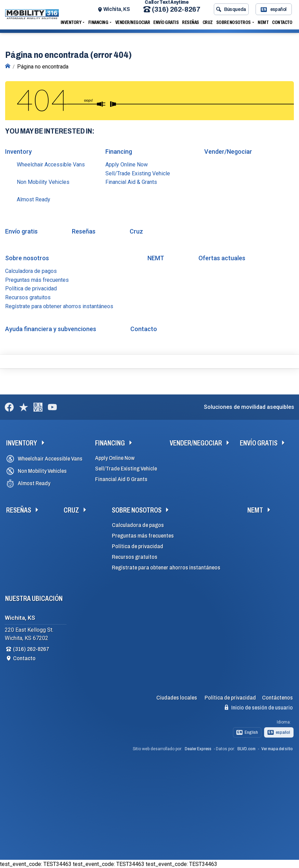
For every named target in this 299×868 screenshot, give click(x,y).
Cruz (209, 24)
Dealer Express (198, 748)
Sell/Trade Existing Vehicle (138, 173)
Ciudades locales (177, 697)
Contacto (283, 24)
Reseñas (192, 24)
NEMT (264, 24)
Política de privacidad (31, 288)
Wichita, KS (118, 11)
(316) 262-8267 (173, 11)
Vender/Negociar (134, 24)
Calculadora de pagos (31, 270)
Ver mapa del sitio (277, 748)
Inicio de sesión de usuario (259, 707)
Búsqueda (232, 11)
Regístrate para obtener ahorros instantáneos (59, 306)
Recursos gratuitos (28, 297)
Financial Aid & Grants (131, 181)
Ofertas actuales (222, 257)
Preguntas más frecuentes (37, 279)
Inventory (72, 24)
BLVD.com (246, 748)
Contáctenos (277, 697)
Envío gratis (167, 24)
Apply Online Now (127, 164)
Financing (99, 24)
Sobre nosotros (235, 24)
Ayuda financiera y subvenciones (51, 328)
